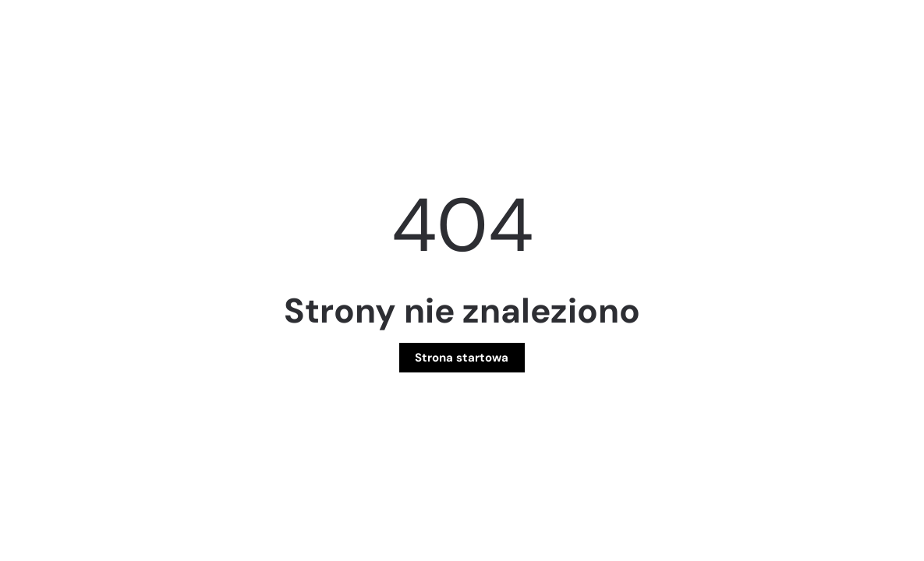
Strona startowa (462, 358)
